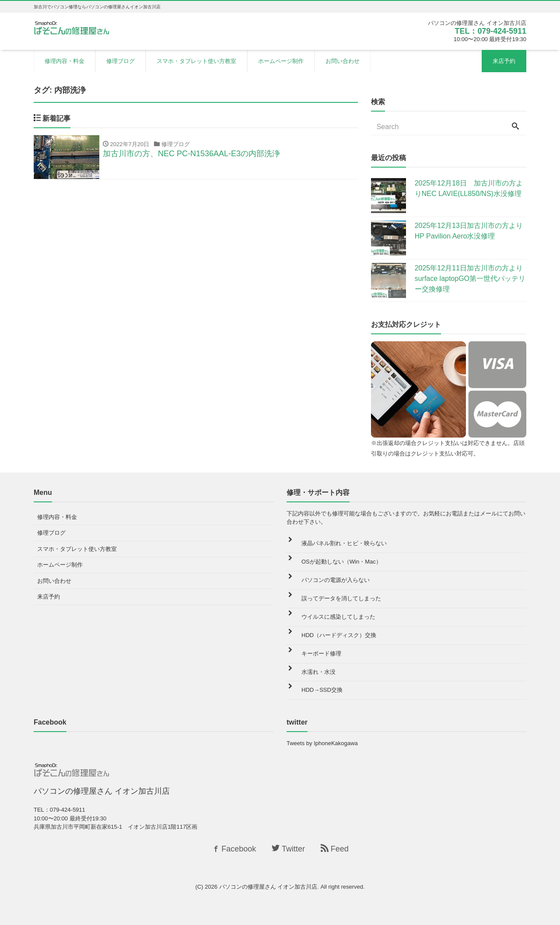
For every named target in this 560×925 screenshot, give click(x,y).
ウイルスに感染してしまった (338, 617)
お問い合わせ (343, 61)
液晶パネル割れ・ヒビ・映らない (344, 543)
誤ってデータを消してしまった (341, 598)
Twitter (288, 849)
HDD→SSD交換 (322, 690)
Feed (335, 849)
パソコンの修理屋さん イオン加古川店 (268, 887)
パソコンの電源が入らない (336, 580)
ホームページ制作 (281, 61)
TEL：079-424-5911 (490, 31)
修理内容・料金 (65, 61)
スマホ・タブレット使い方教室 (196, 61)
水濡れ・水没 (318, 672)
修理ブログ (121, 61)
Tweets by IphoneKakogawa (322, 743)
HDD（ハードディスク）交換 (339, 635)
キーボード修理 (321, 653)
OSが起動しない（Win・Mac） (341, 562)
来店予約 (504, 61)
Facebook (234, 849)
